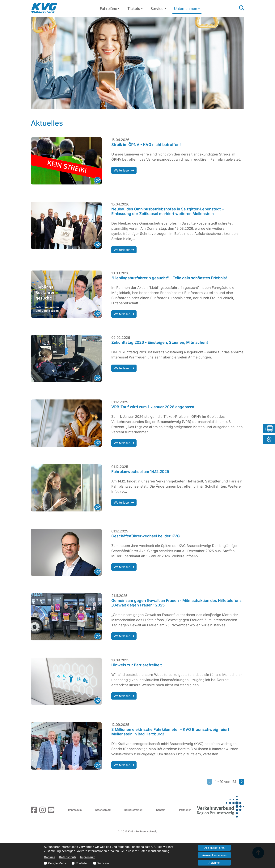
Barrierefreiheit (133, 810)
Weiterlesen (124, 170)
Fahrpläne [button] (108, 9)
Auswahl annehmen (214, 855)
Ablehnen (214, 863)
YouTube (82, 863)
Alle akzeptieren (214, 848)
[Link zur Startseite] (44, 8)
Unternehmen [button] (186, 9)
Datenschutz (103, 810)
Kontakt (161, 810)
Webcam (103, 863)
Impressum (75, 810)
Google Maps (57, 863)
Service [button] (157, 9)
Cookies (50, 857)
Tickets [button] (134, 9)
